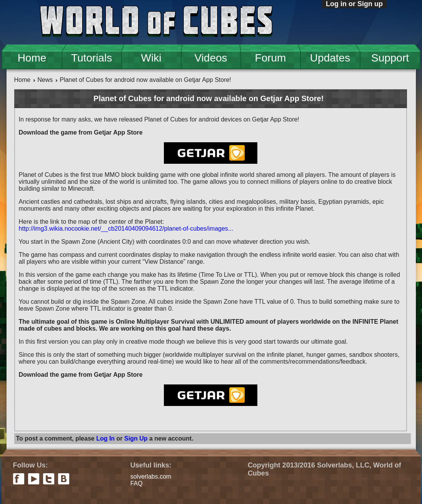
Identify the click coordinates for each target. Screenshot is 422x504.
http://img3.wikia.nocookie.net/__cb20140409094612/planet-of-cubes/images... (126, 229)
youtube (34, 479)
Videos (211, 58)
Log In (105, 438)
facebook (19, 479)
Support (390, 58)
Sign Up (136, 438)
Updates (330, 58)
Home (32, 58)
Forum (271, 58)
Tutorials (92, 58)
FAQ (137, 483)
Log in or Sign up (354, 4)
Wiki (151, 58)
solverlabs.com (151, 477)
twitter (49, 479)
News (45, 80)
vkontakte (64, 479)
